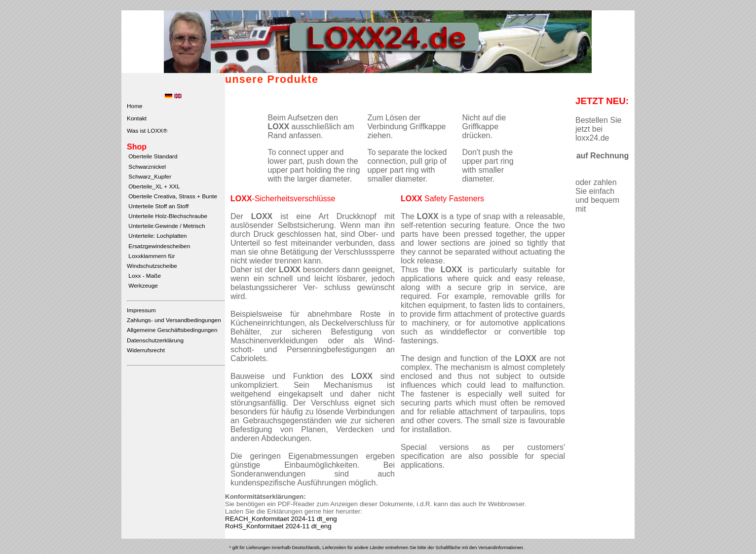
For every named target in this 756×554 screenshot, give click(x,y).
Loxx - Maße (144, 276)
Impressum (141, 310)
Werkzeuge (142, 286)
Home (135, 106)
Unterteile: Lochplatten (157, 236)
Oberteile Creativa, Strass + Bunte (172, 196)
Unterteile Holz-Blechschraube (167, 216)
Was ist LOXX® (147, 131)
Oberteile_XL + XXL (153, 186)
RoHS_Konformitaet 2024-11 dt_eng (278, 526)
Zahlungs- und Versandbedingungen (174, 320)
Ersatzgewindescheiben (158, 246)
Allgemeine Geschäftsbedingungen (172, 330)
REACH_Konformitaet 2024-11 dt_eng (281, 519)
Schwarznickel (146, 167)
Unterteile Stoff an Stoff (158, 206)
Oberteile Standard (152, 156)
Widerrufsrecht (146, 350)
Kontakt (137, 118)
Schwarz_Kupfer (149, 177)
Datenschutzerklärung (155, 340)
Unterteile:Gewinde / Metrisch (166, 226)
